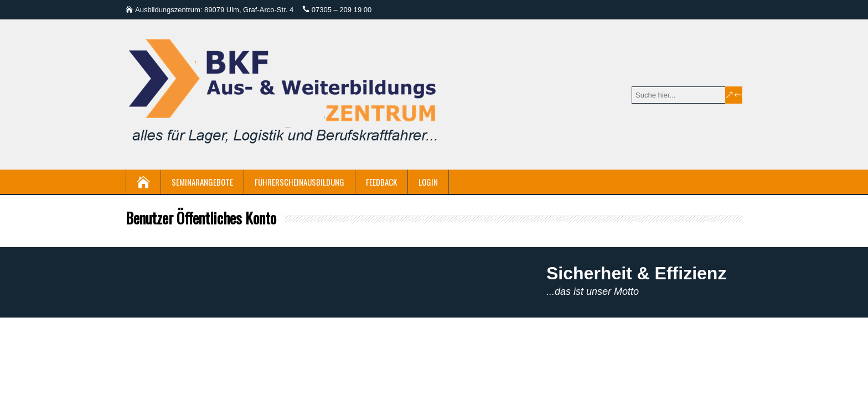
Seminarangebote (202, 182)
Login (428, 182)
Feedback (381, 182)
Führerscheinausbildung (299, 182)
